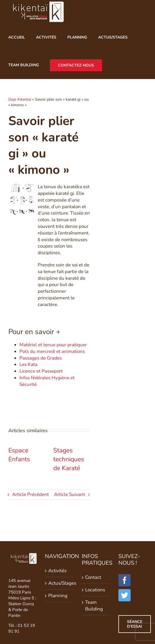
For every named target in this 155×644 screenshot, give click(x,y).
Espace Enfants (19, 455)
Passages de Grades (41, 358)
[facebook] (124, 580)
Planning (58, 596)
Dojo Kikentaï (20, 99)
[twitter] (124, 595)
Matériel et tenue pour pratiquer (53, 345)
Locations (95, 590)
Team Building (94, 606)
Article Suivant (70, 494)
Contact (93, 577)
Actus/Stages (59, 583)
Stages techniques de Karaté (69, 459)
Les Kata (28, 364)
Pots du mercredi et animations (52, 351)
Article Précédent (31, 494)
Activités (57, 571)
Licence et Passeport (41, 371)
